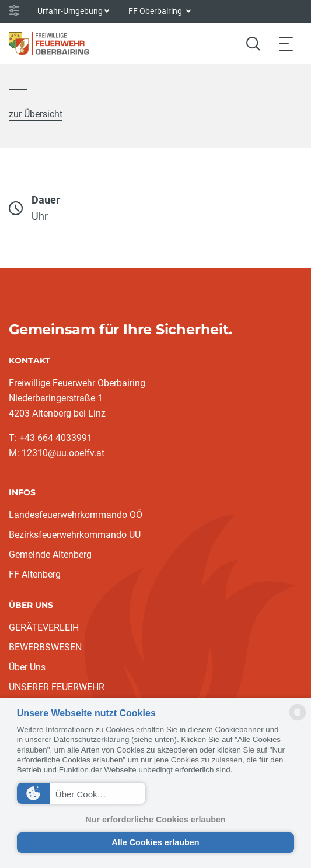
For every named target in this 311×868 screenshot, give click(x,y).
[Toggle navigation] (286, 43)
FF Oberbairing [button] (156, 11)
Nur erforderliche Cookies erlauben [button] (155, 820)
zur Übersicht (36, 114)
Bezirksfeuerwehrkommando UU (75, 535)
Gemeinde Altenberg (50, 554)
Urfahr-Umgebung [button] (70, 11)
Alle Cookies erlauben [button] (155, 842)
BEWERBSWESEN (45, 647)
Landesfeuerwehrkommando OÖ (76, 515)
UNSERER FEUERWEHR (57, 687)
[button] (81, 793)
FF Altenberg (35, 574)
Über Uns (27, 667)
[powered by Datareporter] (298, 720)
